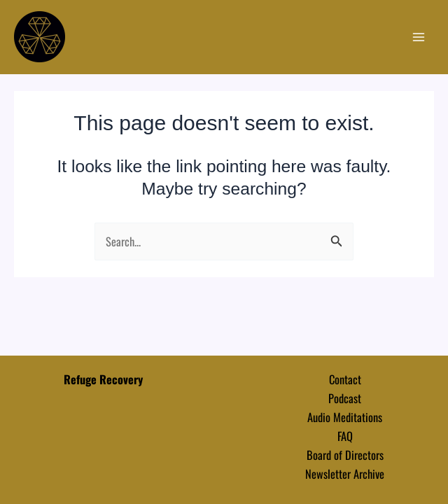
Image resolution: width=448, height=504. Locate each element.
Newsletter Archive (345, 474)
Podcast (345, 398)
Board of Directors (345, 455)
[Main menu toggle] (418, 37)
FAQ (345, 436)
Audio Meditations (345, 417)
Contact (345, 379)
